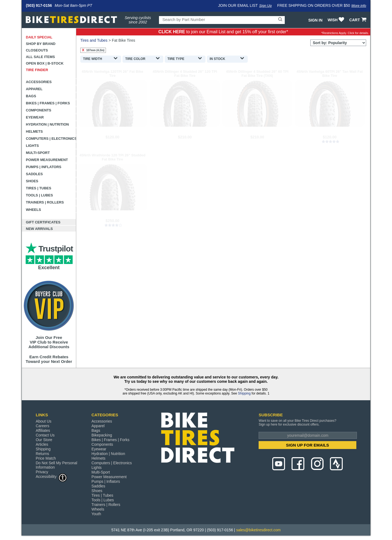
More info (359, 6)
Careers (42, 426)
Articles (42, 444)
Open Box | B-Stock (45, 63)
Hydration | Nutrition (47, 124)
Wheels (33, 210)
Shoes (32, 181)
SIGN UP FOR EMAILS (308, 445)
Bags (31, 96)
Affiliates (43, 430)
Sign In (315, 20)
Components (39, 110)
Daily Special (39, 37)
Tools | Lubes (39, 195)
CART (358, 20)
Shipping (244, 393)
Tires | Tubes (39, 188)
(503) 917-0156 (39, 5)
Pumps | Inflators (44, 167)
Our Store (44, 440)
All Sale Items (40, 57)
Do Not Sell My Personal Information (56, 465)
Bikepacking (102, 435)
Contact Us (45, 435)
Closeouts (37, 50)
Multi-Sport (38, 153)
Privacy (42, 472)
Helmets (34, 131)
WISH (337, 20)
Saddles (34, 174)
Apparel (34, 89)
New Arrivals (39, 229)
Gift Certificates (43, 222)
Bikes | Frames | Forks (48, 103)
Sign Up (265, 6)
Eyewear (35, 117)
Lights (32, 146)
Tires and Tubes (94, 40)
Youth (96, 514)
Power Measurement (47, 160)
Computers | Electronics (51, 139)
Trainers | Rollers (45, 202)
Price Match (46, 458)
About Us (44, 421)
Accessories (39, 82)
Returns (42, 454)
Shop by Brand (41, 44)
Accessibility (51, 476)
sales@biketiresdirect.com (258, 530)
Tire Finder (37, 70)
